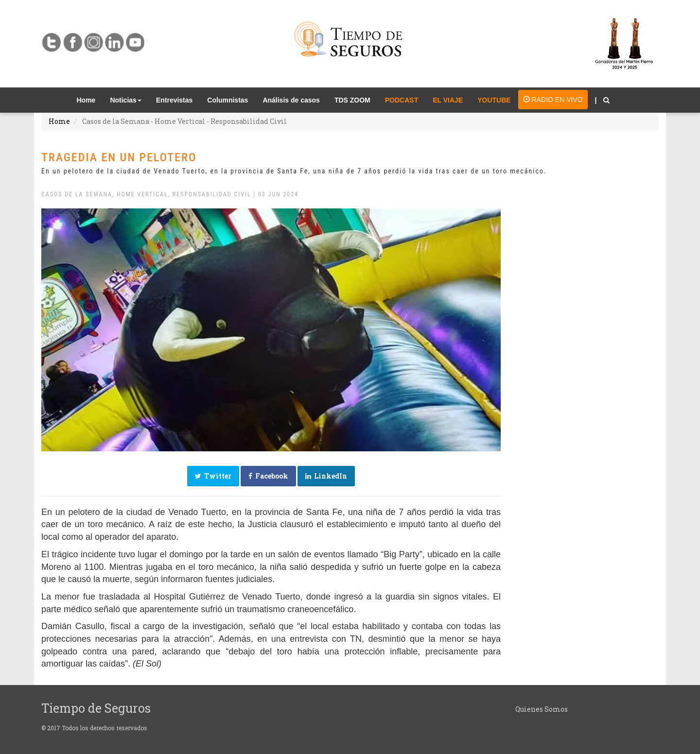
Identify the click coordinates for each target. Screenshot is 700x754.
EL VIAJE (448, 100)
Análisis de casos (291, 100)
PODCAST (402, 100)
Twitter (213, 476)
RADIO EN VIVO (553, 100)
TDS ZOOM (352, 100)
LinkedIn (326, 476)
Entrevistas (174, 100)
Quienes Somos (542, 709)
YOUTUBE (494, 100)
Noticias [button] (125, 100)
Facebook (268, 476)
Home (90, 99)
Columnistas (227, 100)
